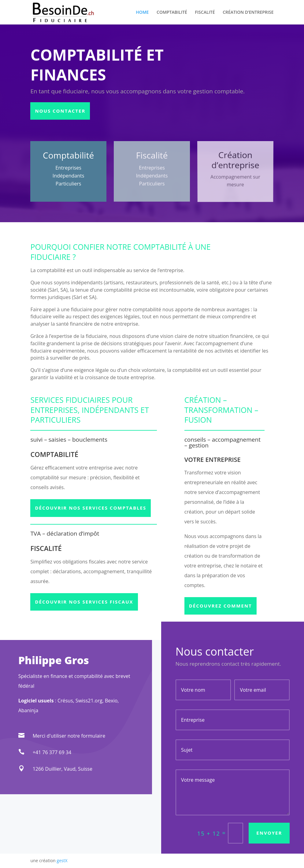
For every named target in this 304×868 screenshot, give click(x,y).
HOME (142, 13)
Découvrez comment (221, 606)
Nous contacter (60, 111)
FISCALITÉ (205, 13)
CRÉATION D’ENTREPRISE (248, 13)
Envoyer (269, 833)
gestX (62, 861)
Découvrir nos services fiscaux (84, 602)
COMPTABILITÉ (172, 13)
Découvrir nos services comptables (91, 508)
